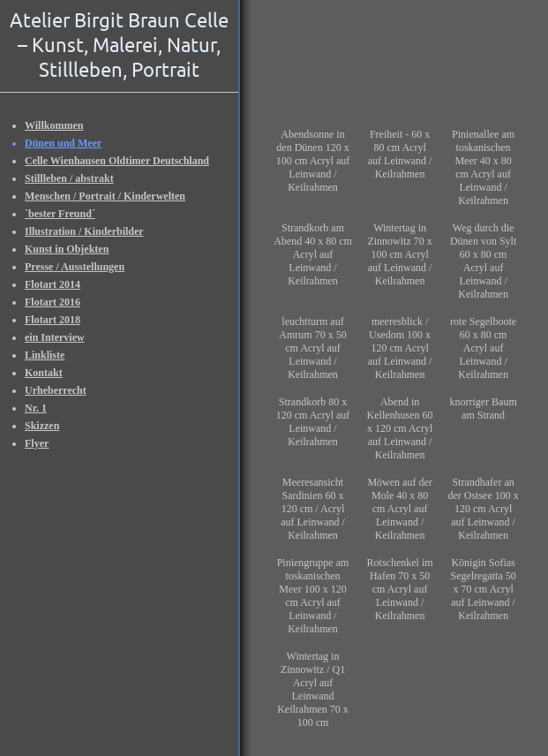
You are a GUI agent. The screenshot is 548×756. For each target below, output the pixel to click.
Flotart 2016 (53, 302)
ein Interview (55, 337)
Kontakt (44, 373)
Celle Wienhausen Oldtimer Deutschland (117, 161)
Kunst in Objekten (67, 249)
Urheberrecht (56, 390)
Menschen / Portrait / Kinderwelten (105, 196)
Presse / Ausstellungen (75, 267)
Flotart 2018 (53, 320)
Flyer (37, 443)
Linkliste (45, 355)
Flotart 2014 (53, 284)
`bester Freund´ (60, 214)
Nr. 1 (36, 408)
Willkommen (54, 125)
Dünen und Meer (63, 143)
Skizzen (42, 426)
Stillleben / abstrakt (69, 178)
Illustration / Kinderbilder (84, 231)
